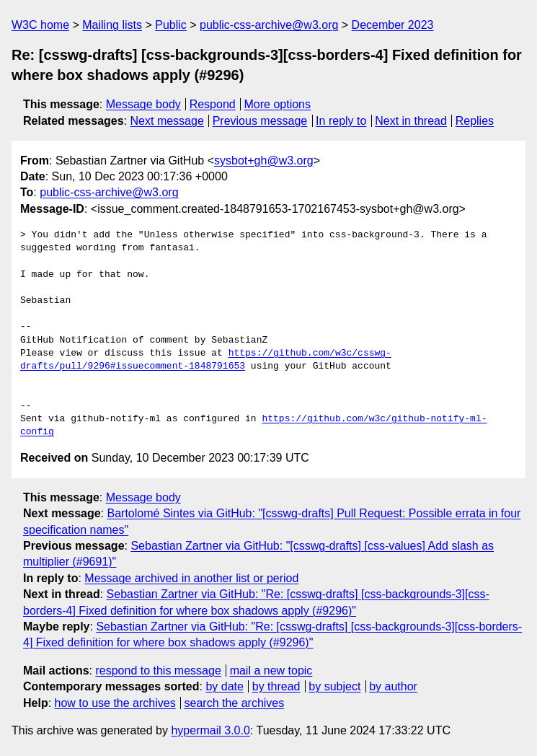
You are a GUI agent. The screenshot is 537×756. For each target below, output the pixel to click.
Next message (167, 121)
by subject (334, 686)
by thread (276, 686)
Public (171, 25)
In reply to (341, 121)
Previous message (260, 121)
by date (224, 686)
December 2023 (393, 25)
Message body (143, 104)
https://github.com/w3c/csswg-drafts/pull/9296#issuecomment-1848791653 (206, 360)
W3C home (40, 25)
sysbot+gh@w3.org (264, 161)
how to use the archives (115, 703)
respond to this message (158, 671)
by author (393, 686)
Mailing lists (112, 25)
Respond (213, 104)
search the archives (235, 703)
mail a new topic (271, 671)
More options (278, 104)
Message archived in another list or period (191, 578)
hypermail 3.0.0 (210, 730)
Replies (475, 121)
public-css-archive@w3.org (269, 25)
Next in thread (411, 121)
